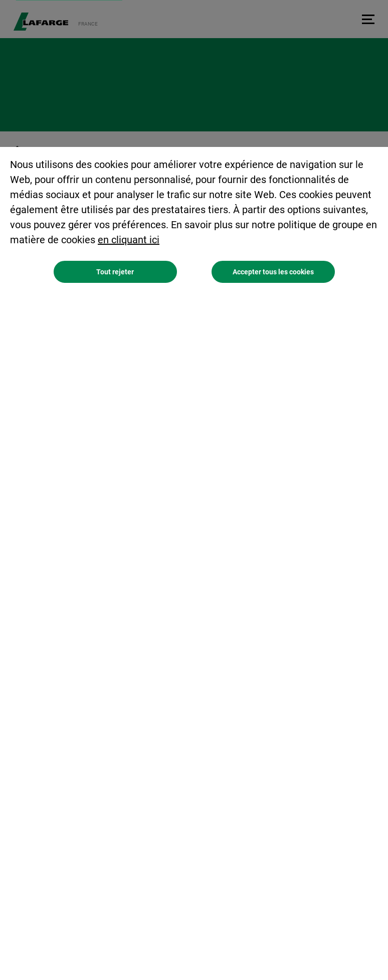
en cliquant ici (129, 240)
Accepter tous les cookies (273, 272)
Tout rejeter (115, 272)
